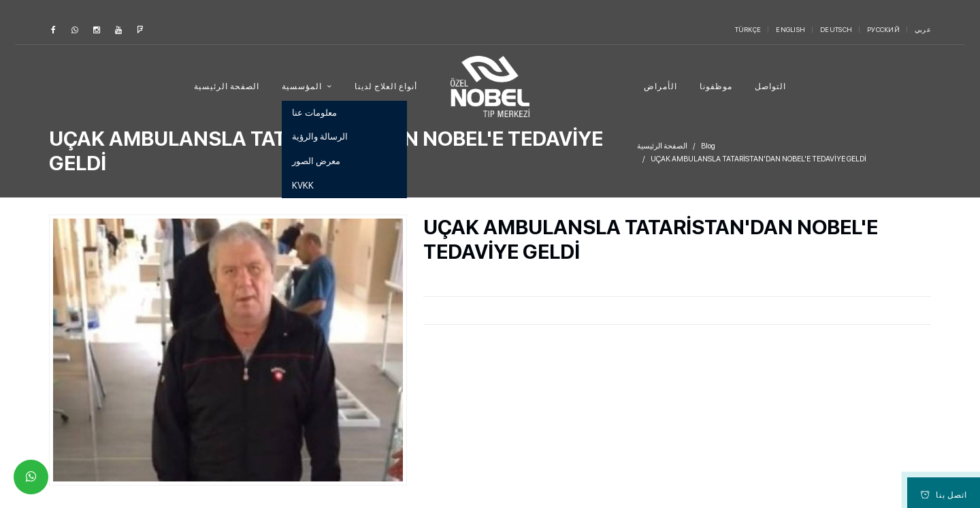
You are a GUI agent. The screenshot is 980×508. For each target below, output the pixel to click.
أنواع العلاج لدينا (386, 86)
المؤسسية (303, 86)
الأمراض (660, 86)
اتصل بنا (944, 495)
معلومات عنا (314, 113)
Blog (708, 146)
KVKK (303, 186)
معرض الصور (316, 161)
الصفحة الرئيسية (227, 86)
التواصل (770, 86)
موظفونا (716, 86)
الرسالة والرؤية (320, 137)
